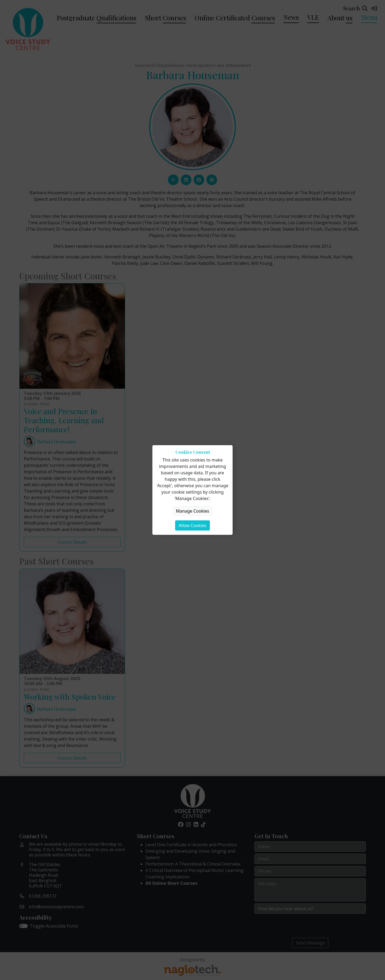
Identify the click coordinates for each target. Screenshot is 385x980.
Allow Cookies (192, 525)
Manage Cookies (192, 511)
